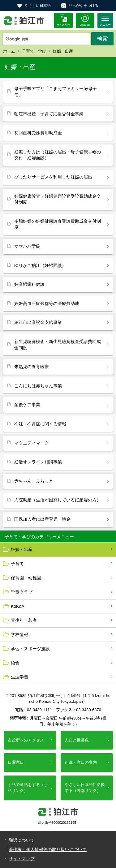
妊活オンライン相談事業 (38, 462)
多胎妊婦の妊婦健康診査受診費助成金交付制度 (58, 224)
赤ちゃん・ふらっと (34, 481)
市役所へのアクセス (26, 740)
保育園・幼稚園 (26, 578)
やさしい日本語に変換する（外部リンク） (85, 787)
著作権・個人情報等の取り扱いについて (48, 849)
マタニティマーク (32, 443)
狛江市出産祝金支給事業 (38, 322)
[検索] (46, 39)
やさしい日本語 (38, 6)
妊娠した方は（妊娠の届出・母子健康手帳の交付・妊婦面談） (58, 155)
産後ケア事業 (27, 405)
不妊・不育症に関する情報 (40, 424)
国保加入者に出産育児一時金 (42, 519)
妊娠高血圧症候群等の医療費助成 (47, 303)
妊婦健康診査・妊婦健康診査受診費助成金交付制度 (58, 199)
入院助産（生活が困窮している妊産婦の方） (58, 500)
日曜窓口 (16, 762)
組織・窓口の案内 (81, 762)
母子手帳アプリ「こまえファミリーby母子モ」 (56, 92)
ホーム (9, 51)
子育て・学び (34, 51)
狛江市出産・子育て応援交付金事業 (49, 114)
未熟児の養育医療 (32, 367)
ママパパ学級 (27, 246)
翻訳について (22, 840)
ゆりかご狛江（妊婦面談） (40, 265)
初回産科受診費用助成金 (38, 133)
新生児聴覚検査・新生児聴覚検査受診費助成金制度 (58, 345)
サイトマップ (22, 859)
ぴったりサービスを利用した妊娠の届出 (53, 177)
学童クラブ (22, 592)
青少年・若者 (24, 620)
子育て (17, 564)
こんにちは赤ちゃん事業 (38, 386)
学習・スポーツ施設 (30, 649)
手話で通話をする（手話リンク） (28, 787)
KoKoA (18, 606)
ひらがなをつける (84, 6)
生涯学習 (19, 677)
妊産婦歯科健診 (29, 284)
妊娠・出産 (22, 549)
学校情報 (19, 634)
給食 (15, 663)
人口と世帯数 (77, 740)
